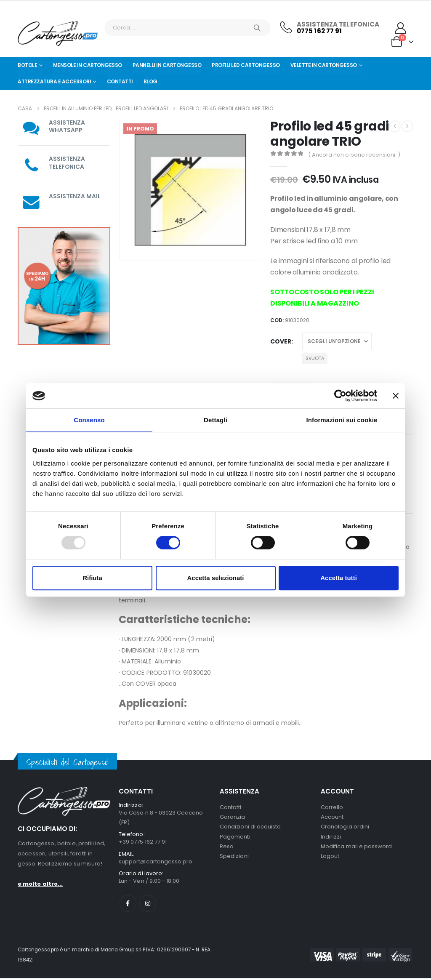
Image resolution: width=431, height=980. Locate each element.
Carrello (332, 807)
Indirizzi (331, 838)
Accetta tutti (339, 578)
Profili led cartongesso (246, 65)
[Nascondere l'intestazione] (58, 33)
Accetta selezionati (215, 578)
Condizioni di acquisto (250, 827)
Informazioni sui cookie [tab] (342, 420)
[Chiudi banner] (396, 396)
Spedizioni (234, 858)
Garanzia (233, 817)
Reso (227, 848)
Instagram (148, 905)
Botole (27, 65)
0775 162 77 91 (319, 31)
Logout (330, 858)
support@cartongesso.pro (156, 862)
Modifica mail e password (357, 848)
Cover (281, 341)
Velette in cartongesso (324, 65)
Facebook (128, 905)
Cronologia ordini (345, 827)
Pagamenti (235, 838)
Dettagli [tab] (215, 420)
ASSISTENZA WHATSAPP (67, 126)
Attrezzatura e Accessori (54, 81)
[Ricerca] (257, 28)
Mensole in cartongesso (88, 65)
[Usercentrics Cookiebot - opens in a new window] (340, 396)
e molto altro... (40, 884)
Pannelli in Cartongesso (167, 65)
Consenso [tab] (89, 420)
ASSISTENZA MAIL (75, 196)
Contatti (120, 81)
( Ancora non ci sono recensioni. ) (354, 155)
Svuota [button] (315, 358)
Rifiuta (92, 578)
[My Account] (401, 28)
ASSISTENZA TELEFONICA (67, 162)
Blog (150, 81)
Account (332, 817)
